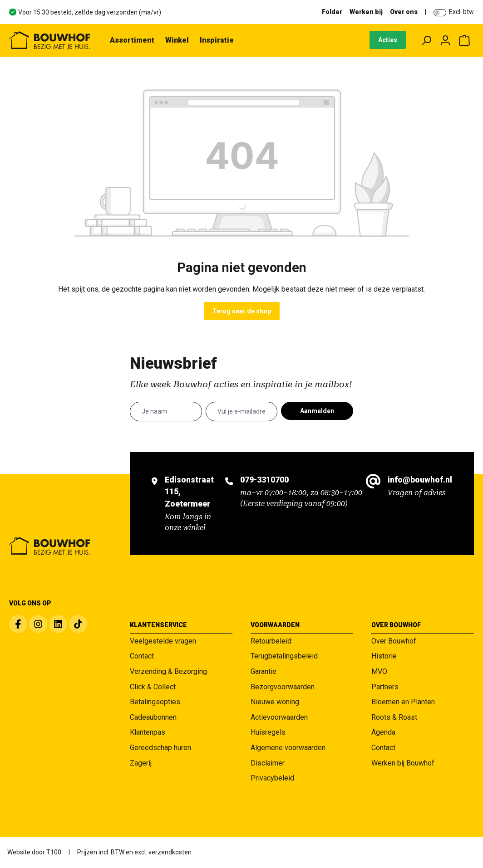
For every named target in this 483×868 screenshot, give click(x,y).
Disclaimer (268, 763)
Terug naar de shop (242, 311)
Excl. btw (461, 12)
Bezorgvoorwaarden (283, 687)
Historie (384, 656)
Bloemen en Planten (403, 702)
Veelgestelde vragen (163, 641)
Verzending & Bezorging (168, 671)
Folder (332, 12)
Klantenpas (148, 732)
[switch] (440, 13)
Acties (388, 40)
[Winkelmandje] (464, 40)
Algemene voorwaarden (288, 748)
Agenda (383, 732)
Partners (385, 687)
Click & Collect (153, 687)
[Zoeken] (426, 40)
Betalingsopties (155, 702)
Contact (142, 656)
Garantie (264, 671)
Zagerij (141, 763)
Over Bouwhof (394, 641)
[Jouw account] (445, 40)
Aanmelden (317, 411)
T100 (54, 852)
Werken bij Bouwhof (403, 763)
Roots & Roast (394, 717)
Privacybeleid (272, 778)
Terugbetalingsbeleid (284, 656)
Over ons (404, 12)
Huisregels (268, 732)
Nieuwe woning (275, 702)
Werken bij (366, 12)
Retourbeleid (271, 641)
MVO (379, 671)
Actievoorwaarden (279, 717)
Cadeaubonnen (153, 717)
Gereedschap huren (160, 748)
